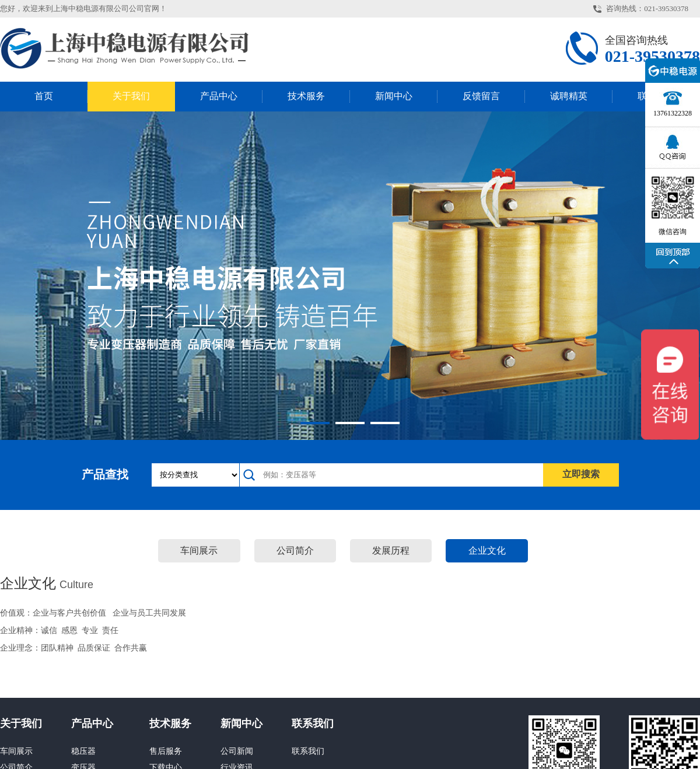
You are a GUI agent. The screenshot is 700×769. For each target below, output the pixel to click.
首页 (44, 96)
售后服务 (166, 751)
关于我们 (131, 96)
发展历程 (391, 550)
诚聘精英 (569, 96)
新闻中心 (394, 96)
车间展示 (199, 550)
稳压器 (83, 751)
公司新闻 (237, 751)
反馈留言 (481, 96)
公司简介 (295, 550)
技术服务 (306, 96)
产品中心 (219, 96)
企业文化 (487, 550)
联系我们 (313, 723)
